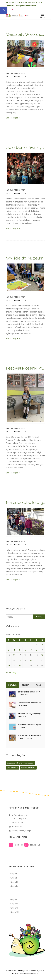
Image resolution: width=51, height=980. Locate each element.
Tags (38, 685)
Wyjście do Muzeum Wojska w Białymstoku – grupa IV (25, 258)
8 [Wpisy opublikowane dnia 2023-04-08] (37, 650)
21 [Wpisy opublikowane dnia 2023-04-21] (31, 660)
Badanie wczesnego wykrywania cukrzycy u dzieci (30, 725)
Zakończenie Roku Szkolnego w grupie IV (30, 692)
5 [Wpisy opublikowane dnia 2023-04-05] (20, 650)
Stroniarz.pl (34, 974)
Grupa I (13, 874)
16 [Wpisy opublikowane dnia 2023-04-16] (42, 655)
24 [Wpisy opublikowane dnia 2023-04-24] (9, 665)
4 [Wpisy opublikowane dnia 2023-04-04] (14, 650)
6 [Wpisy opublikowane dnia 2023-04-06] (25, 650)
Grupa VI (13, 904)
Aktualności (14, 77)
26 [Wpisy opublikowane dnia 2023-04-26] (20, 665)
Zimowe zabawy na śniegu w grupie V (30, 714)
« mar (8, 672)
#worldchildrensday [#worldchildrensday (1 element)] (28, 768)
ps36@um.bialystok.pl (16, 2)
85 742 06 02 (18, 826)
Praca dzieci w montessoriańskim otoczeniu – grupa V (30, 736)
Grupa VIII (14, 912)
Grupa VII (13, 908)
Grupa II (13, 878)
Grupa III (23, 545)
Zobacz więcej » (13, 118)
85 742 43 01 (32, 2)
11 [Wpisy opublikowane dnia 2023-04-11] (14, 655)
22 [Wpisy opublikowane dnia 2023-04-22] (37, 660)
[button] (4, 10)
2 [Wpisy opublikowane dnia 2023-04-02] (42, 645)
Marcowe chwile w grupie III (25, 502)
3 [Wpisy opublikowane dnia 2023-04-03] (9, 650)
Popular (12, 685)
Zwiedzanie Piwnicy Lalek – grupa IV (25, 148)
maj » (15, 672)
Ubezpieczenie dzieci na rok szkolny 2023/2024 (30, 703)
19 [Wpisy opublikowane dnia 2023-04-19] (20, 660)
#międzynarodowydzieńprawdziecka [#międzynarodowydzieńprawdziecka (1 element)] (20, 763)
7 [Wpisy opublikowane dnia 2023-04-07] (31, 650)
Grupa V (23, 77)
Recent (25, 685)
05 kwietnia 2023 (16, 73)
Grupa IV (23, 193)
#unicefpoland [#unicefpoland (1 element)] (13, 768)
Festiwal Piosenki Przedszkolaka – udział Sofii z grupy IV (25, 368)
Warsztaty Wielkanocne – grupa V (25, 34)
